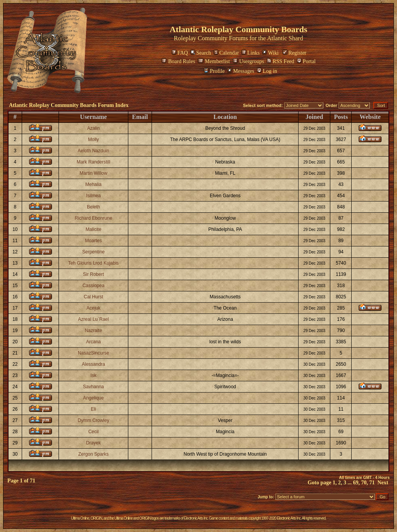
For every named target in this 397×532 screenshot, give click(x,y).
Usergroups (249, 61)
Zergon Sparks (94, 454)
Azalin (94, 128)
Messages (241, 71)
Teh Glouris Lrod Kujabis (94, 263)
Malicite (94, 229)
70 (364, 483)
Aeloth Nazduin (93, 151)
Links (251, 53)
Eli (93, 409)
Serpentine (93, 252)
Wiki (270, 53)
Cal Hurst (93, 297)
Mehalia (93, 184)
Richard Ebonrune (94, 218)
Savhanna (93, 387)
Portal (306, 61)
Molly (93, 139)
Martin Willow (93, 173)
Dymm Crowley (93, 420)
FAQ (180, 53)
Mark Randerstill (94, 162)
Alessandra (93, 364)
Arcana (93, 342)
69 (356, 483)
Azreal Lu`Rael (93, 319)
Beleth (93, 207)
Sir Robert (93, 274)
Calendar (226, 53)
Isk (93, 375)
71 (372, 483)
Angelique (93, 398)
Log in (267, 71)
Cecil (94, 432)
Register (295, 53)
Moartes (93, 241)
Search (201, 53)
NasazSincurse (94, 353)
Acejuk (93, 308)
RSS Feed (280, 61)
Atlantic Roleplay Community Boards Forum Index (69, 105)
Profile (214, 71)
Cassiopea (94, 286)
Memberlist (214, 61)
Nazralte (94, 331)
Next (383, 483)
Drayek (93, 443)
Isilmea (93, 196)
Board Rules (179, 61)
